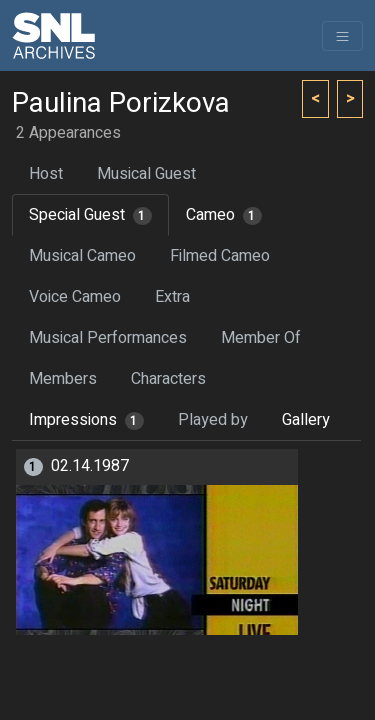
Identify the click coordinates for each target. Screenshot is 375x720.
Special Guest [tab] (90, 215)
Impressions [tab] (86, 420)
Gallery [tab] (306, 420)
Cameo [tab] (224, 215)
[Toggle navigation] (342, 36)
